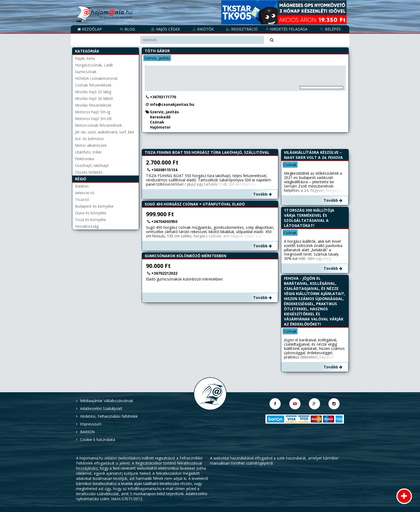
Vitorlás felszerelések (93, 105)
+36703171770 (163, 97)
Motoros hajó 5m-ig (93, 112)
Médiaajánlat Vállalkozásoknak (107, 401)
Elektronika (85, 159)
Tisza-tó (82, 199)
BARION (87, 432)
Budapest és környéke (94, 206)
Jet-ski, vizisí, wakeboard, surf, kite (105, 132)
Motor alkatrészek (91, 145)
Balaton (82, 186)
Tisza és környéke (91, 220)
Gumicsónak (86, 72)
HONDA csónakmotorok (96, 78)
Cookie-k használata (98, 440)
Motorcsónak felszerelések (98, 125)
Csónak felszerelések (93, 85)
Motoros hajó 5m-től (93, 119)
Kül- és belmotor (89, 139)
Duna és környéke (91, 213)
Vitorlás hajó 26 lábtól (94, 98)
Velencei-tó (85, 193)
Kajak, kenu (85, 58)
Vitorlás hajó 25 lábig (93, 92)
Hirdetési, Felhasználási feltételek (109, 416)
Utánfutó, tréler (88, 152)
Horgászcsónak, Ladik (94, 65)
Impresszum (91, 424)
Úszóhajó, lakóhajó (92, 165)
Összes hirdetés (89, 172)
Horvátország (87, 226)
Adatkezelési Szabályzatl (101, 408)
